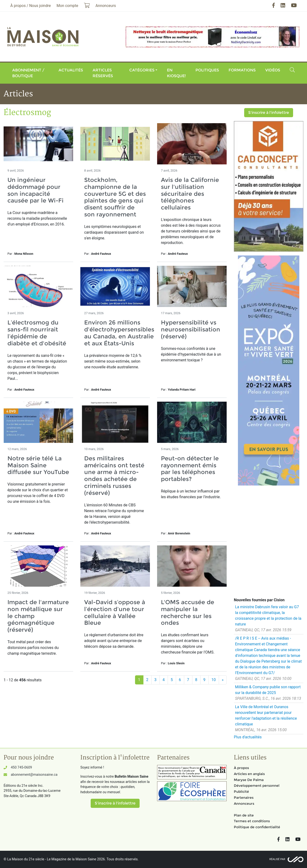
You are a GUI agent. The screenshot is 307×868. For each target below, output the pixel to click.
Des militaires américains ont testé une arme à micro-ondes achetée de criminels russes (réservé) (114, 476)
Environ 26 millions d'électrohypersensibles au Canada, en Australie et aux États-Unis (119, 333)
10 (214, 680)
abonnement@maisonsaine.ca (34, 775)
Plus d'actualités (248, 737)
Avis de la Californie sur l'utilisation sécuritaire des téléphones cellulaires (190, 194)
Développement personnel (257, 786)
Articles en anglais (249, 774)
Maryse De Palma (249, 780)
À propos (241, 768)
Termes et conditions (252, 821)
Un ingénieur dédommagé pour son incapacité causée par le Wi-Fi (35, 190)
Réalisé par (277, 859)
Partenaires (244, 798)
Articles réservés (103, 73)
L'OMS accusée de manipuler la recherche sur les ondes (188, 612)
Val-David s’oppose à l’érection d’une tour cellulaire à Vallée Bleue (115, 612)
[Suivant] (223, 680)
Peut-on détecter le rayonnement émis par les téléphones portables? (190, 469)
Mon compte (67, 6)
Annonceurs (244, 804)
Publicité (241, 792)
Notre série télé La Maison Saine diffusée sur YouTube (38, 465)
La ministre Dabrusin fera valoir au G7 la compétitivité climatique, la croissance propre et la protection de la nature (268, 616)
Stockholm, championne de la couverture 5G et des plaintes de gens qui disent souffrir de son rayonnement (115, 197)
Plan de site (244, 815)
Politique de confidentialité (257, 827)
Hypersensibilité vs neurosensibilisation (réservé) (191, 329)
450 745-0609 (21, 767)
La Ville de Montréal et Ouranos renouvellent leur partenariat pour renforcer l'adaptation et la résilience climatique (266, 715)
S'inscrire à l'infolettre (269, 113)
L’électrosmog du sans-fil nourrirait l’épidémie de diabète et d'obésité (37, 333)
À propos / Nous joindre (31, 6)
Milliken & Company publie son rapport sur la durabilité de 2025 (268, 690)
